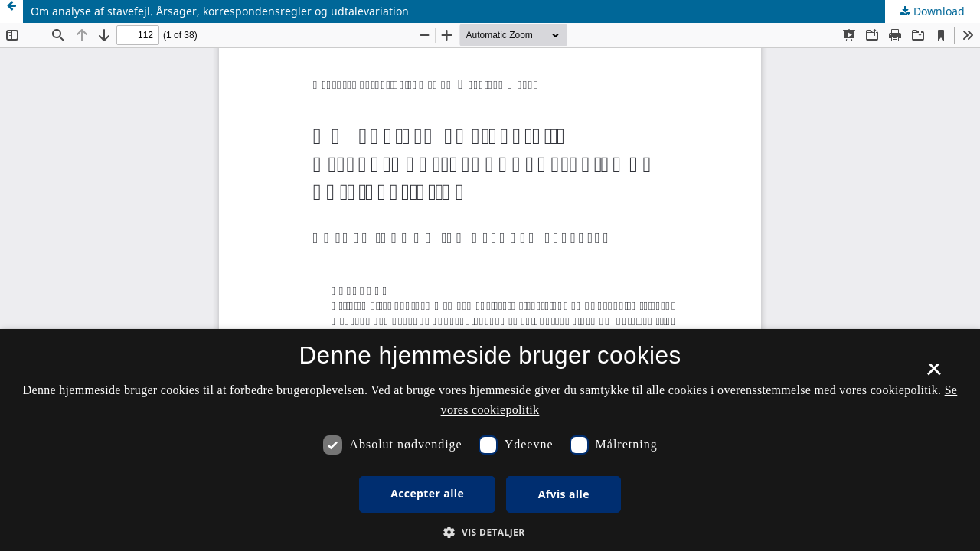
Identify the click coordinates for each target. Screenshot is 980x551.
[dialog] (490, 440)
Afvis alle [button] (564, 494)
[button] (490, 532)
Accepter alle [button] (427, 493)
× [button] (934, 374)
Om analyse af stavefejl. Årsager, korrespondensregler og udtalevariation (220, 11)
